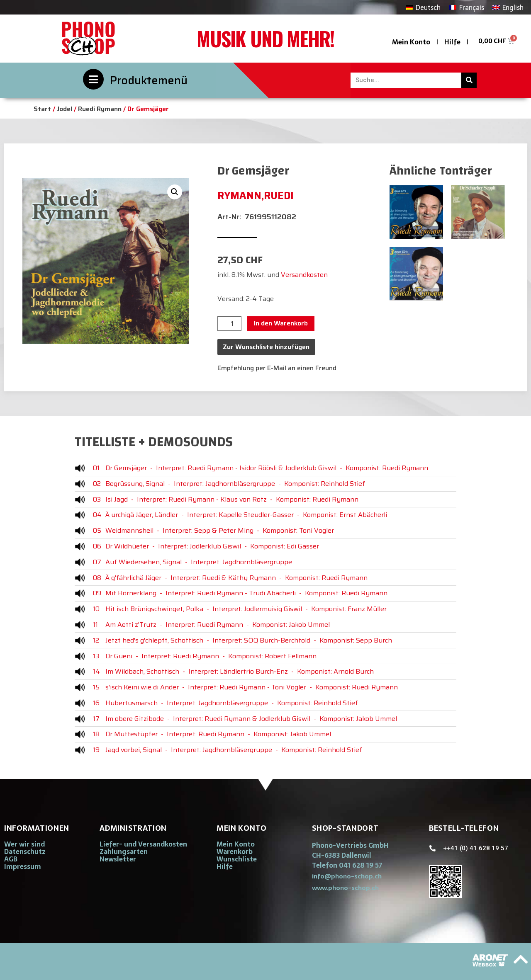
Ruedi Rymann (100, 109)
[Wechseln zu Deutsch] (423, 7)
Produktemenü (149, 80)
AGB (11, 859)
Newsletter (118, 859)
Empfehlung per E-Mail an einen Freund (277, 368)
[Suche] (469, 80)
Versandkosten (304, 275)
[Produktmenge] (229, 324)
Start (42, 109)
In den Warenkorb (281, 323)
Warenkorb (235, 851)
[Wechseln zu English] (508, 7)
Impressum (23, 866)
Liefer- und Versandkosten (143, 844)
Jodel (65, 109)
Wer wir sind (24, 844)
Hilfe (452, 42)
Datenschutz (25, 851)
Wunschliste (237, 859)
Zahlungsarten (124, 851)
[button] (175, 192)
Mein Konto (411, 42)
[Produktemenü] (93, 79)
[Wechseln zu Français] (466, 7)
